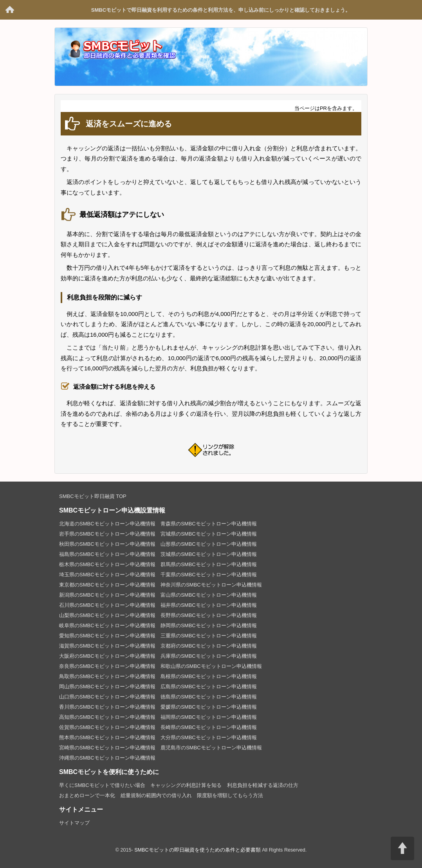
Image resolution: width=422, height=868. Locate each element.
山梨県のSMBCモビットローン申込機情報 (107, 615)
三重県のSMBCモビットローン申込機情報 (209, 636)
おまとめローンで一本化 (87, 795)
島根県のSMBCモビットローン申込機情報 (209, 676)
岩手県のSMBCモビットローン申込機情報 (107, 534)
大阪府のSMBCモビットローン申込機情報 (107, 656)
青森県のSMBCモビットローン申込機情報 (209, 524)
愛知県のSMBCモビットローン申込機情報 (107, 636)
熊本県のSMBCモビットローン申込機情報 (107, 737)
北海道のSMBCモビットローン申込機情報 (107, 524)
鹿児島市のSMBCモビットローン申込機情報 (211, 748)
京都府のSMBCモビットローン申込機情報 (209, 646)
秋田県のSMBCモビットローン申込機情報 (107, 544)
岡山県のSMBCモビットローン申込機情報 (107, 687)
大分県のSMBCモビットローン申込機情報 (209, 737)
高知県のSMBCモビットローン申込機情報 (107, 717)
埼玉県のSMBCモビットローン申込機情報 (107, 575)
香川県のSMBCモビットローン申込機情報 (107, 707)
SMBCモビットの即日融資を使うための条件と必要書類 (10, 10)
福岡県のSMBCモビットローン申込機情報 (209, 717)
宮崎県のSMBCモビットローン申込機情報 (107, 748)
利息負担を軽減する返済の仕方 (263, 785)
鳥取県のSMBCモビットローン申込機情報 (107, 676)
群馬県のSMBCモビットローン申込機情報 (209, 564)
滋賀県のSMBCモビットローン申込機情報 (107, 646)
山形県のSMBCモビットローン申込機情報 (209, 544)
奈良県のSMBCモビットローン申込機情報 (107, 666)
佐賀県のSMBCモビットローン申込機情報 (107, 727)
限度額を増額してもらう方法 (230, 795)
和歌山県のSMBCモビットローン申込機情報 (211, 666)
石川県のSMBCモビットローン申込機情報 (107, 605)
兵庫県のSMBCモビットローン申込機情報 (209, 656)
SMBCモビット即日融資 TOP (93, 496)
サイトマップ (74, 823)
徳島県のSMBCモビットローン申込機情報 (209, 697)
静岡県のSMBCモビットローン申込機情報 (209, 625)
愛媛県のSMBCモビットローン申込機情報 (209, 707)
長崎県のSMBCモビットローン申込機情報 (209, 727)
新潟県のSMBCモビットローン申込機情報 (107, 595)
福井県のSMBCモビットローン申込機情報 (209, 605)
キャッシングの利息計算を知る (186, 785)
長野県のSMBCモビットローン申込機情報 (209, 615)
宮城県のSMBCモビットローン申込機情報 (209, 534)
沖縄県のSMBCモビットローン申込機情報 (107, 758)
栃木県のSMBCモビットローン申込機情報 (107, 564)
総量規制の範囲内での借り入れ (156, 795)
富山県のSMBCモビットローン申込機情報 (209, 595)
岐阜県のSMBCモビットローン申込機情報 (107, 625)
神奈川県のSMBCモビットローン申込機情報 (211, 585)
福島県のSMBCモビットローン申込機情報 (107, 554)
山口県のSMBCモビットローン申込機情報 (107, 697)
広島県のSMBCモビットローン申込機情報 (209, 687)
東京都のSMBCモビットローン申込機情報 (107, 585)
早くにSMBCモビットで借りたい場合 (102, 785)
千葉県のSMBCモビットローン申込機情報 (209, 575)
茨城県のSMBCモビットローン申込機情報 (209, 554)
